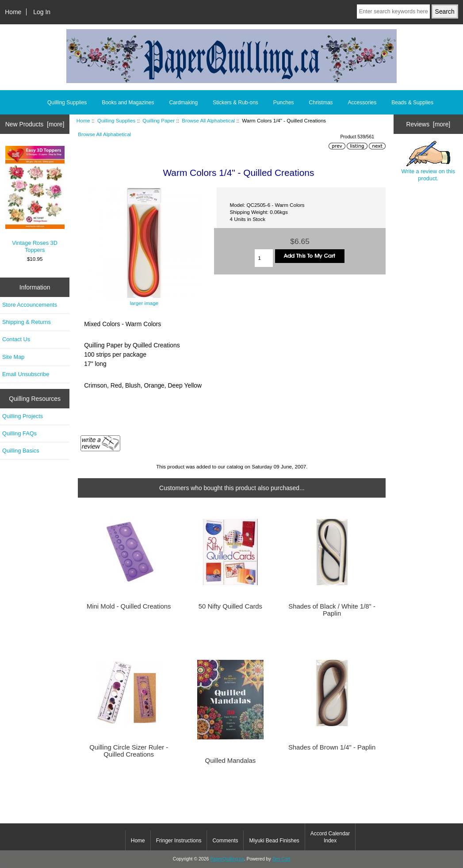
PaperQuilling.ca (227, 859)
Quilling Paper (159, 120)
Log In (42, 12)
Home (13, 12)
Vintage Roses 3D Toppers (35, 200)
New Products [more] (35, 124)
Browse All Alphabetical (208, 120)
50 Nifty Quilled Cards (230, 606)
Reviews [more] (429, 124)
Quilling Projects (23, 416)
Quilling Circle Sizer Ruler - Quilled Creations (129, 751)
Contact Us (16, 339)
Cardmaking (183, 103)
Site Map (13, 357)
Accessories (362, 103)
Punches (284, 103)
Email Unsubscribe (26, 374)
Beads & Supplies (412, 103)
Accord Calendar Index (330, 837)
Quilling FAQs (19, 433)
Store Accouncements (30, 305)
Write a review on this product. (429, 161)
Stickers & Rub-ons (235, 103)
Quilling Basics (21, 451)
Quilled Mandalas (231, 761)
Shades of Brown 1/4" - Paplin (332, 747)
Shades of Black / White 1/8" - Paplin (332, 610)
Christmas (321, 103)
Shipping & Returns (27, 322)
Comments (225, 841)
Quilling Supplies (116, 120)
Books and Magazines (128, 103)
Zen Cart (281, 859)
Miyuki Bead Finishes (274, 841)
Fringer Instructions (179, 841)
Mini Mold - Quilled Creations (129, 606)
